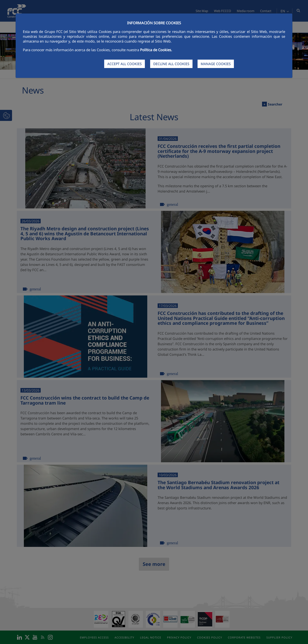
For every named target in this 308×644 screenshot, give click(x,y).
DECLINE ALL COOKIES (171, 64)
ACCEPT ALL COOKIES (125, 64)
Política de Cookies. (156, 50)
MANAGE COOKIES (216, 64)
